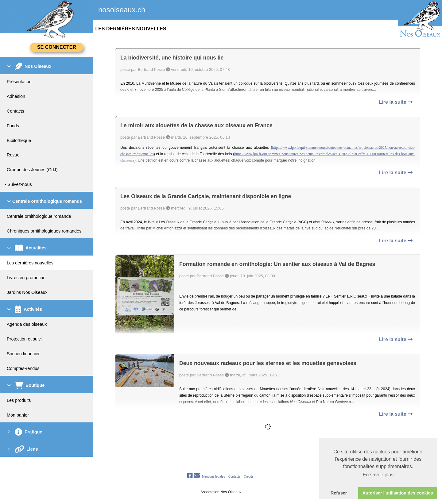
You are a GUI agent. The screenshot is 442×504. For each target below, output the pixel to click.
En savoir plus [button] (378, 475)
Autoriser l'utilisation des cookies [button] (398, 493)
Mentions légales (213, 477)
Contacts (234, 477)
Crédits (249, 477)
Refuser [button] (339, 493)
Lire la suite (396, 102)
